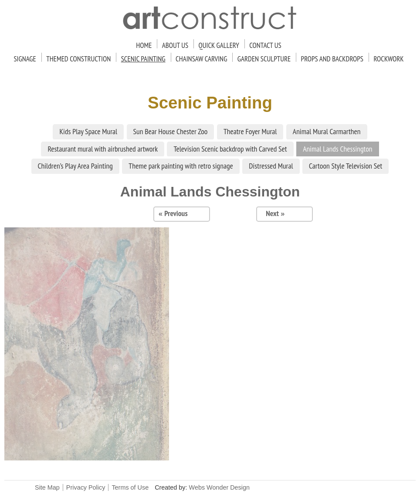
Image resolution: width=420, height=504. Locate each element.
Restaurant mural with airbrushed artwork (103, 149)
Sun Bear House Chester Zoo (171, 131)
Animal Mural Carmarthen (327, 131)
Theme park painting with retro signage (181, 166)
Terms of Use (130, 487)
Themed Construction (78, 59)
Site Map (47, 487)
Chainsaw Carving (201, 59)
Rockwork (388, 59)
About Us (175, 45)
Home (144, 45)
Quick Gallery (219, 45)
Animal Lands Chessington (337, 149)
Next (272, 213)
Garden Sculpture (264, 59)
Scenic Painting (143, 59)
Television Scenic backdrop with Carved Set (230, 149)
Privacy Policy (86, 487)
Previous (176, 213)
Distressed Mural (271, 166)
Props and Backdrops (332, 59)
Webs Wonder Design (219, 487)
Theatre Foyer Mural (250, 131)
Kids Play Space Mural (88, 131)
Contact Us (265, 45)
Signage (25, 59)
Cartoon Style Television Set (345, 166)
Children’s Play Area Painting (75, 166)
